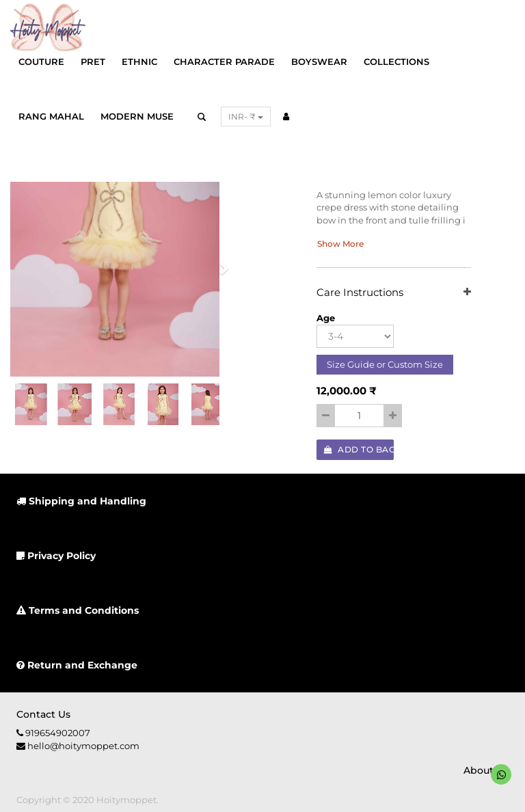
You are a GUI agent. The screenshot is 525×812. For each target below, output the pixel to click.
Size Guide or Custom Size (385, 364)
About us (486, 770)
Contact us (43, 714)
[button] (219, 273)
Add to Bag (359, 449)
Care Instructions (394, 293)
